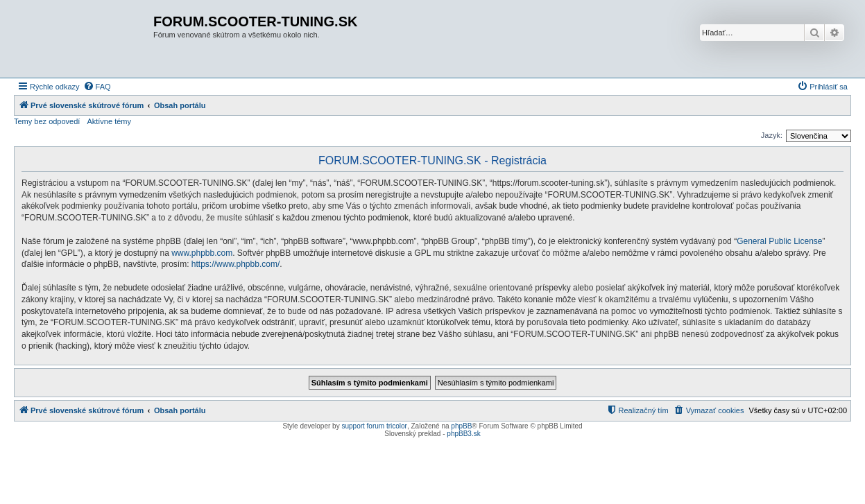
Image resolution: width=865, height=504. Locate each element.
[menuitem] (97, 87)
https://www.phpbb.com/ (235, 264)
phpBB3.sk (463, 434)
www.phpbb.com (202, 253)
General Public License (779, 241)
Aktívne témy (109, 121)
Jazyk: (772, 135)
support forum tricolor (374, 426)
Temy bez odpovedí (47, 121)
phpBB (461, 426)
